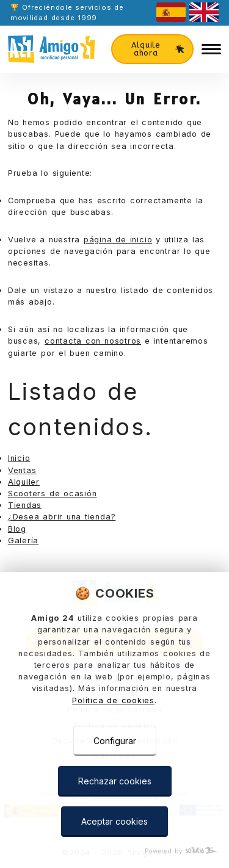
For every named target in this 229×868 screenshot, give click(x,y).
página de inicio (118, 240)
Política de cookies (113, 700)
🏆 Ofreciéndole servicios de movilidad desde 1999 (67, 13)
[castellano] (171, 12)
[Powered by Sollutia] (114, 851)
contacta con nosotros (93, 341)
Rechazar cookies (115, 781)
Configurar (115, 741)
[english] (204, 12)
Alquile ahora (158, 49)
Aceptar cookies (114, 821)
